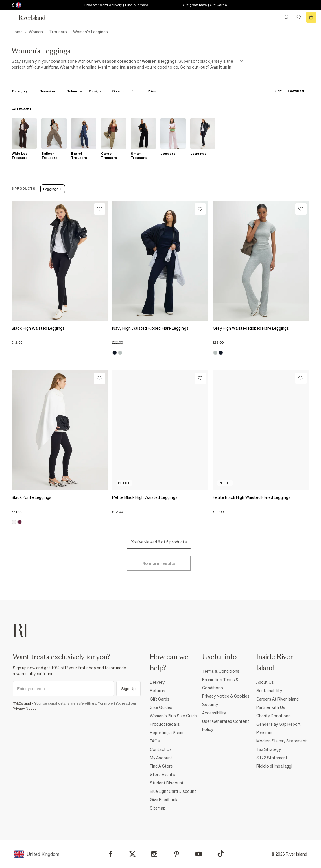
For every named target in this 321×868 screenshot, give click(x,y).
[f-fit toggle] (136, 91)
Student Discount (167, 783)
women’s (151, 61)
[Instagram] (154, 854)
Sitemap (158, 808)
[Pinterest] (177, 854)
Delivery (157, 682)
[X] (132, 854)
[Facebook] (111, 854)
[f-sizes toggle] (119, 91)
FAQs (155, 741)
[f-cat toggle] (22, 91)
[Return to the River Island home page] (36, 17)
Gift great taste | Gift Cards (205, 5)
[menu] (10, 17)
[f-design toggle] (97, 91)
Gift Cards (160, 699)
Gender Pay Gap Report (278, 724)
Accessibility (214, 713)
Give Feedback (164, 800)
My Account (161, 758)
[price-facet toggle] (154, 91)
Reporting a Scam (167, 733)
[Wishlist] (100, 209)
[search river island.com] (287, 17)
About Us (265, 682)
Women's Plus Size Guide (173, 716)
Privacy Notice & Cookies (226, 696)
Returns (157, 691)
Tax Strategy (269, 749)
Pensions (265, 733)
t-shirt (104, 67)
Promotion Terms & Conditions (220, 684)
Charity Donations (273, 716)
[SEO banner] (127, 64)
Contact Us (161, 749)
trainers (128, 67)
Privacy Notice (25, 709)
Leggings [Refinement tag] (53, 189)
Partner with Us (271, 707)
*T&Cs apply (23, 703)
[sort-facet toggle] (291, 91)
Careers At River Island (277, 699)
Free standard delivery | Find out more (116, 5)
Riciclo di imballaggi (274, 766)
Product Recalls (165, 724)
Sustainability (269, 691)
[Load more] (159, 563)
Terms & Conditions (221, 671)
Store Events (162, 775)
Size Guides (161, 707)
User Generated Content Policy (226, 725)
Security (210, 705)
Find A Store (161, 766)
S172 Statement (272, 758)
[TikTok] (221, 854)
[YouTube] (199, 854)
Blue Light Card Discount (173, 791)
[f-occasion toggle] (50, 91)
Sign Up (128, 689)
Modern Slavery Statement (282, 741)
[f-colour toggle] (74, 91)
